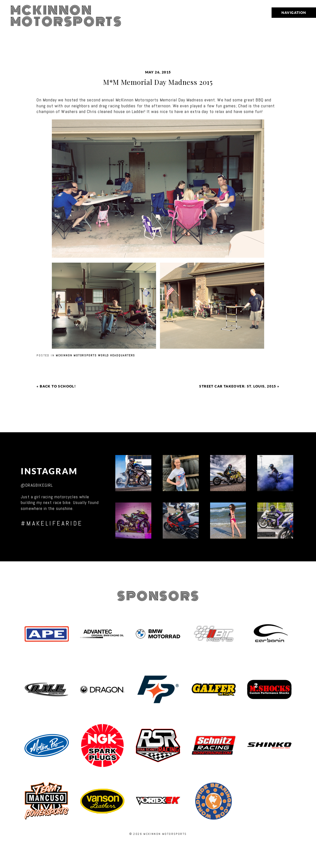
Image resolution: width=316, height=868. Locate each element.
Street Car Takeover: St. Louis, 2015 (238, 386)
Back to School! (58, 386)
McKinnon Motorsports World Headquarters (95, 355)
